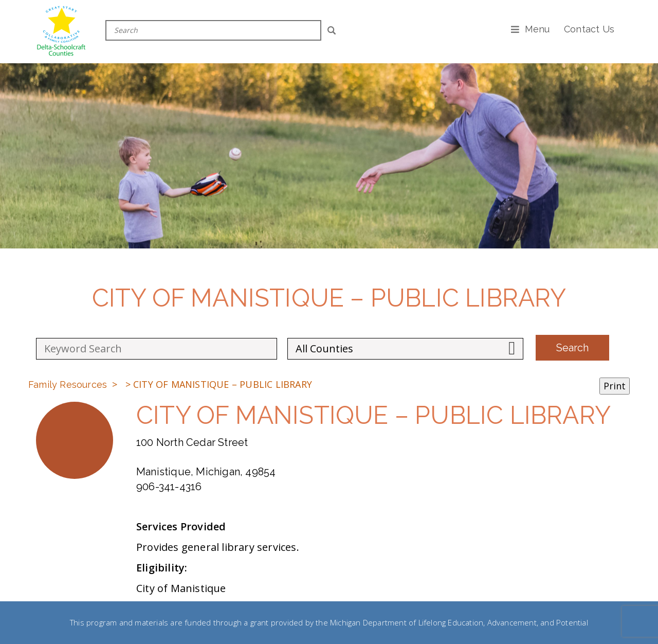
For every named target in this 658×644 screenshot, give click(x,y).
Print (615, 386)
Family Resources (68, 384)
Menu (537, 29)
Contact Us (589, 29)
